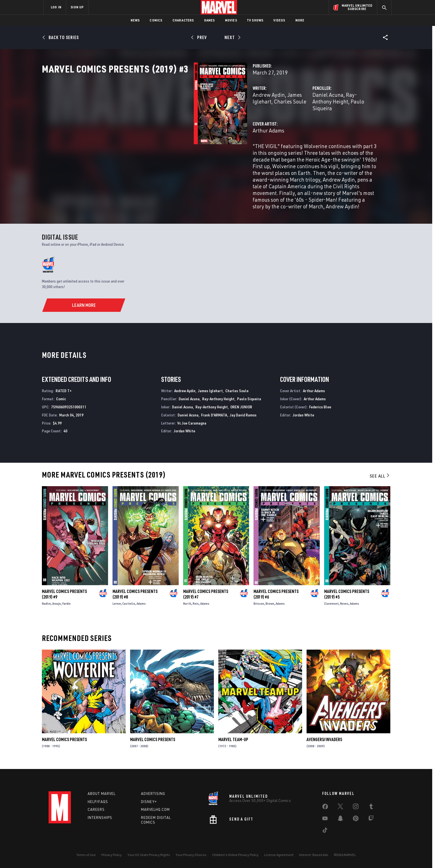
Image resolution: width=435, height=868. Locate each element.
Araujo (57, 607)
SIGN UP (77, 7)
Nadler (46, 607)
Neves (344, 607)
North (187, 607)
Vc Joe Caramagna (192, 426)
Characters (183, 20)
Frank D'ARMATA (214, 418)
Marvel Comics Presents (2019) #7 (206, 597)
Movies (231, 20)
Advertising (153, 794)
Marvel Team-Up (233, 742)
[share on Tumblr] (371, 807)
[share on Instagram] (356, 807)
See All (380, 479)
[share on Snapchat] (340, 819)
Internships (100, 818)
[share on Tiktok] (325, 831)
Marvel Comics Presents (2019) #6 (276, 597)
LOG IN (56, 7)
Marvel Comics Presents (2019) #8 (135, 597)
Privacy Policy (112, 855)
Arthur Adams (162, 148)
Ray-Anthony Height (316, 119)
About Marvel (102, 794)
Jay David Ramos (243, 418)
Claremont (331, 607)
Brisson (259, 607)
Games (210, 20)
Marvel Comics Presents (64, 742)
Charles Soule (234, 119)
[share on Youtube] (325, 819)
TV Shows (255, 20)
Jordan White (184, 434)
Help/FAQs (98, 802)
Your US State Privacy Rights (149, 855)
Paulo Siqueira (249, 402)
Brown (270, 607)
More (300, 20)
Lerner (117, 607)
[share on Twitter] (340, 807)
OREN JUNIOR (241, 410)
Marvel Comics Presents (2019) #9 (64, 597)
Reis (196, 607)
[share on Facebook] (325, 808)
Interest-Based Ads (314, 855)
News (135, 20)
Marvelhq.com (155, 810)
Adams (141, 607)
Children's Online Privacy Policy (235, 855)
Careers (96, 810)
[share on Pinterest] (356, 819)
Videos (279, 20)
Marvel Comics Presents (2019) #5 (347, 597)
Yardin (66, 607)
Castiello (129, 607)
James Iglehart (198, 119)
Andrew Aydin (162, 119)
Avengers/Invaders (324, 742)
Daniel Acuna (275, 119)
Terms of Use (86, 855)
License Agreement (279, 855)
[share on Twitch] (371, 819)
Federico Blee (320, 410)
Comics (156, 20)
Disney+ (149, 802)
